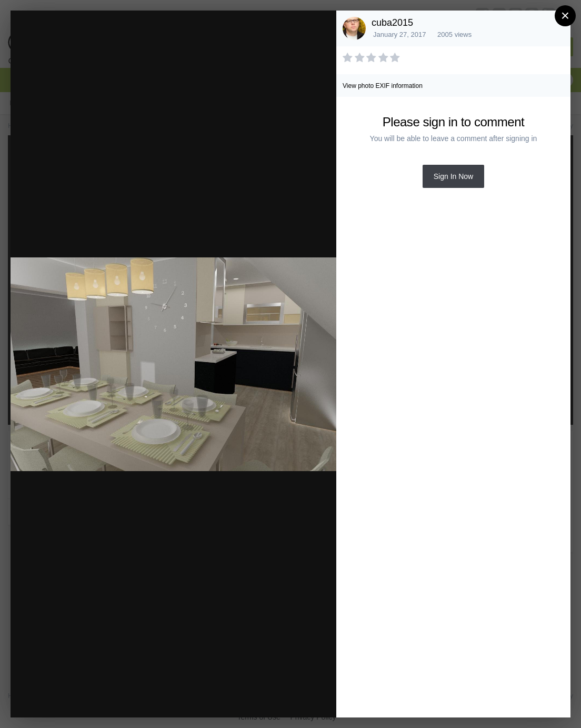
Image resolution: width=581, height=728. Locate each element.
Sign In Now (453, 176)
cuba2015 (392, 23)
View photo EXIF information (383, 86)
